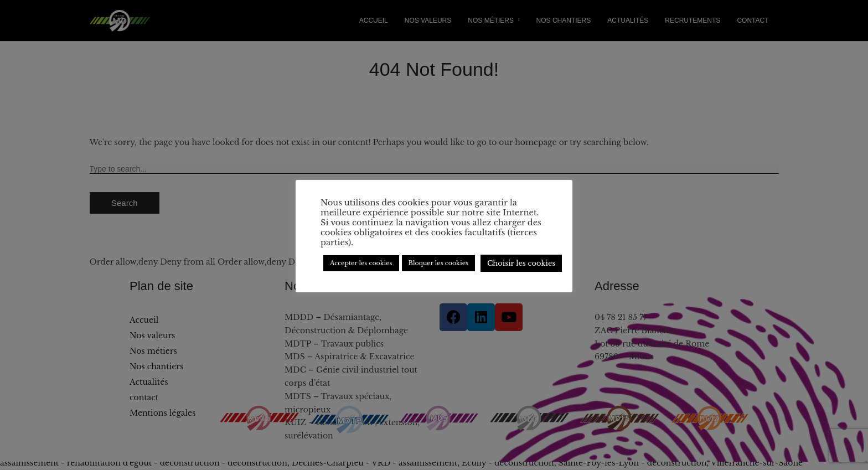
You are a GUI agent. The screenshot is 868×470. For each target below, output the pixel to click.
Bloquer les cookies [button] (438, 263)
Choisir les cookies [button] (521, 263)
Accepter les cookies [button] (361, 263)
